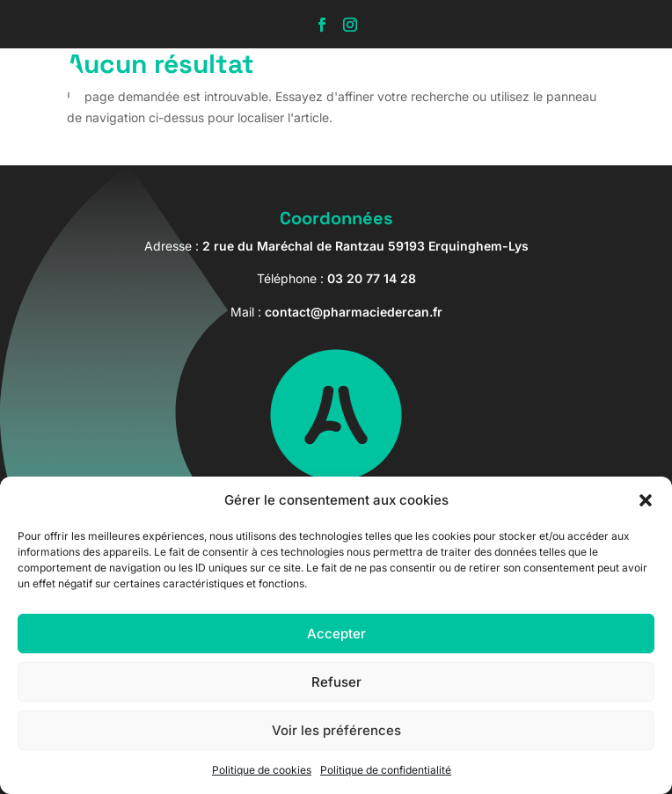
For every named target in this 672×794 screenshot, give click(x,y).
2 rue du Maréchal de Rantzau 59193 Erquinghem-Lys (365, 246)
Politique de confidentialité (386, 770)
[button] (646, 500)
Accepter (336, 634)
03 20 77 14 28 (372, 278)
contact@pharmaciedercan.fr (354, 312)
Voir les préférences (336, 730)
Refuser (336, 682)
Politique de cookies (262, 770)
